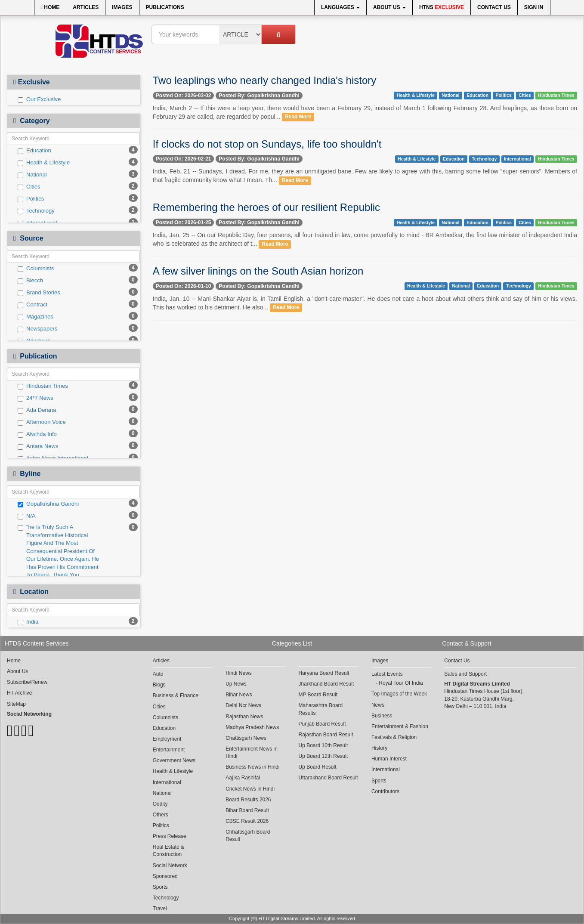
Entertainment (169, 750)
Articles (86, 7)
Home (50, 7)
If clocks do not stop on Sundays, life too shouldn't (267, 144)
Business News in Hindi (252, 767)
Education (34, 151)
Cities (29, 187)
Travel (160, 909)
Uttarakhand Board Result (328, 778)
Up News (236, 684)
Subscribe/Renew (27, 682)
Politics (31, 199)
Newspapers (37, 329)
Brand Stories (39, 293)
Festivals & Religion (394, 737)
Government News (174, 760)
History (379, 748)
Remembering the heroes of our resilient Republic (266, 207)
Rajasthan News (244, 717)
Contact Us (494, 7)
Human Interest (389, 759)
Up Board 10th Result (323, 745)
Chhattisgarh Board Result (248, 836)
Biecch (30, 281)
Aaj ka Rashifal (243, 778)
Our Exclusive (39, 99)
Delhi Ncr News (243, 705)
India (28, 622)
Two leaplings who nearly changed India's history (265, 80)
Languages (340, 7)
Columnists (36, 269)
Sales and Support (465, 674)
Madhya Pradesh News (252, 727)
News (378, 705)
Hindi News (239, 673)
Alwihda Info (37, 434)
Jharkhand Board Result (326, 684)
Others (161, 815)
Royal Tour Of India (401, 683)
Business (382, 716)
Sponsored (165, 876)
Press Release (170, 836)
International (518, 159)
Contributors (385, 791)
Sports (160, 887)
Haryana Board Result (324, 673)
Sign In (534, 7)
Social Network (170, 865)
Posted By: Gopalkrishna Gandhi (259, 96)
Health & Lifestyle (44, 163)
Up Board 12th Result (323, 756)
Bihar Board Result (247, 810)
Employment (167, 739)
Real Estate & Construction (168, 851)
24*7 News (36, 398)
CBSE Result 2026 (247, 821)
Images (122, 7)
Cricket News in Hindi (250, 789)
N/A (27, 516)
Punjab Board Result (322, 724)
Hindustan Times (43, 386)
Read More (298, 117)
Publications (165, 7)
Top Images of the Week (399, 694)
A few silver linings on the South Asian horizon (258, 271)
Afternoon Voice (42, 422)
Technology (36, 211)
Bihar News (239, 695)
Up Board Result (318, 767)
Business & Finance (176, 695)
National (32, 175)
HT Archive (19, 693)
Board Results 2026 (248, 800)
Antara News (38, 446)
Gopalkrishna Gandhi (48, 504)
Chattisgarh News (246, 738)
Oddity (160, 804)
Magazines (36, 317)
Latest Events (387, 674)
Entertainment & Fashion (400, 726)
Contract (32, 305)
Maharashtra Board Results (321, 709)
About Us (389, 7)
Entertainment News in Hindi (252, 752)
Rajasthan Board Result (326, 735)
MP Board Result (318, 695)
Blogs (159, 685)
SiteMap (16, 704)
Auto (158, 674)
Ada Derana (37, 410)
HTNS (442, 7)
